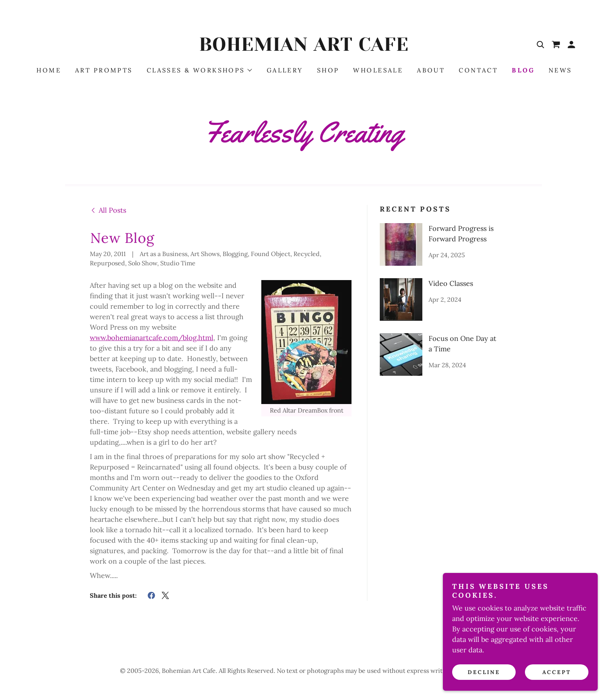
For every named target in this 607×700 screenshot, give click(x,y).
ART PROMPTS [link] (104, 70)
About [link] (431, 70)
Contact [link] (478, 70)
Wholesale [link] (378, 70)
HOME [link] (49, 70)
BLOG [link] (523, 70)
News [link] (560, 70)
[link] (303, 48)
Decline (484, 672)
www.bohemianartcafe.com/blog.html (152, 338)
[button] (571, 45)
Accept (557, 672)
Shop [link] (328, 70)
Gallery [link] (285, 70)
